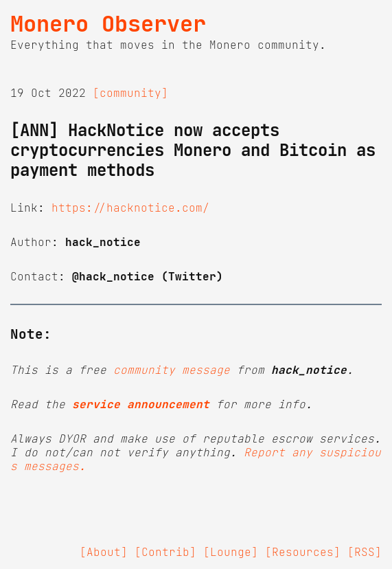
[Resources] (303, 552)
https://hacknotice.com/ (130, 208)
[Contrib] (165, 552)
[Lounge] (231, 552)
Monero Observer (108, 24)
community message (172, 370)
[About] (104, 552)
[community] (130, 93)
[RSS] (365, 552)
